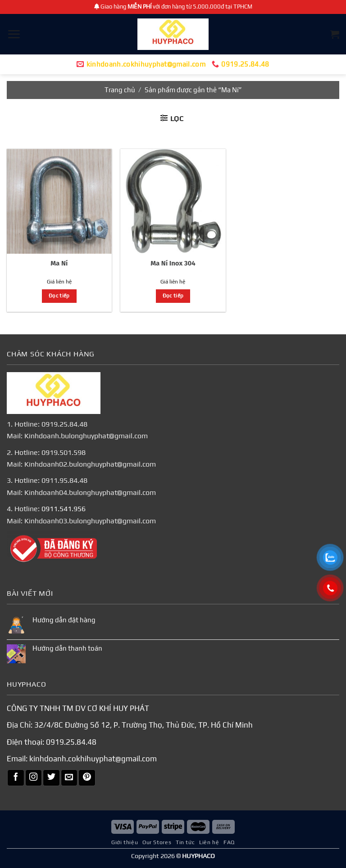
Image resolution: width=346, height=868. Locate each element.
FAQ (229, 842)
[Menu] (14, 34)
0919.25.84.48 (71, 742)
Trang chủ (120, 90)
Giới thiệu (125, 842)
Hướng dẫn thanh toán (67, 648)
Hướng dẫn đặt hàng (64, 620)
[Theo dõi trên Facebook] (16, 778)
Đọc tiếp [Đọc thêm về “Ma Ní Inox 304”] (173, 296)
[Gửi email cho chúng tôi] (69, 778)
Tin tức (185, 842)
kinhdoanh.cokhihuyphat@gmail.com (93, 759)
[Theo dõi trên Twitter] (51, 778)
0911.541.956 (64, 509)
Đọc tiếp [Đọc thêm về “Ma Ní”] (59, 296)
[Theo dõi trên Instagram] (34, 778)
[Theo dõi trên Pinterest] (87, 778)
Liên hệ (209, 842)
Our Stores (157, 842)
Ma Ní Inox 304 (173, 263)
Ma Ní (59, 263)
